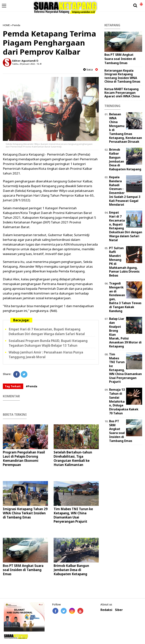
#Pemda (32, 386)
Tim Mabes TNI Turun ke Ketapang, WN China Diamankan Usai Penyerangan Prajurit (73, 515)
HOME (6, 25)
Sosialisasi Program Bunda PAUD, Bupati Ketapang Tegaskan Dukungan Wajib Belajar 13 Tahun (48, 343)
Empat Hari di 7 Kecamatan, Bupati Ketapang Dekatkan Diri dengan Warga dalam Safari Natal (47, 332)
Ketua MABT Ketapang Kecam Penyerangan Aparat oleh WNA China (122, 93)
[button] (141, 3)
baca (88, 69)
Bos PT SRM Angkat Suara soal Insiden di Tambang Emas (23, 570)
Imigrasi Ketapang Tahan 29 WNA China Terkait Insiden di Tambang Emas (25, 513)
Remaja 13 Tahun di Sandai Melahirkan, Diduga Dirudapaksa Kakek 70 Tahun (124, 401)
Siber (119, 610)
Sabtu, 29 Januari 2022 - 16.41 (27, 64)
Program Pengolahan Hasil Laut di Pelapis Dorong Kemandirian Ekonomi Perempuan (24, 458)
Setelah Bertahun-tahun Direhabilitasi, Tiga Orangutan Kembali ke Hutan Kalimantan (73, 458)
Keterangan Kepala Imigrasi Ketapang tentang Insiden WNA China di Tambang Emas (122, 76)
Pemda (16, 25)
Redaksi (106, 610)
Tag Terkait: (13, 386)
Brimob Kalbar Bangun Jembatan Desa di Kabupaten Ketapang (71, 570)
